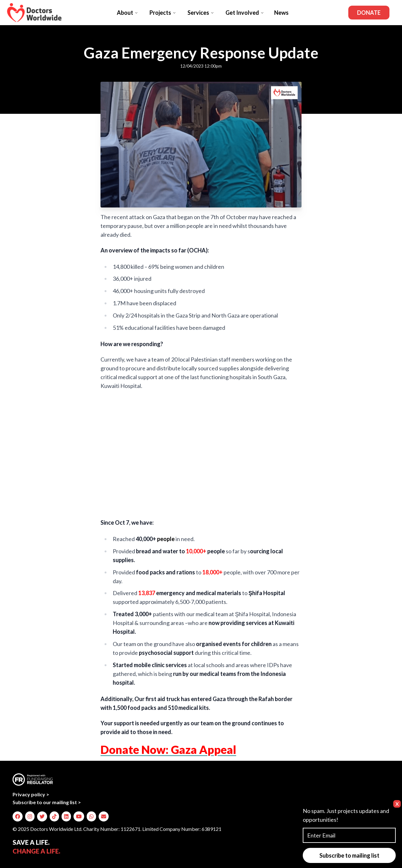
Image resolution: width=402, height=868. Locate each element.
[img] (18, 816)
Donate (369, 13)
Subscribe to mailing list (349, 855)
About (128, 13)
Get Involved (245, 13)
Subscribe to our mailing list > (47, 802)
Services (201, 13)
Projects (163, 13)
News (281, 13)
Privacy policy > (31, 794)
